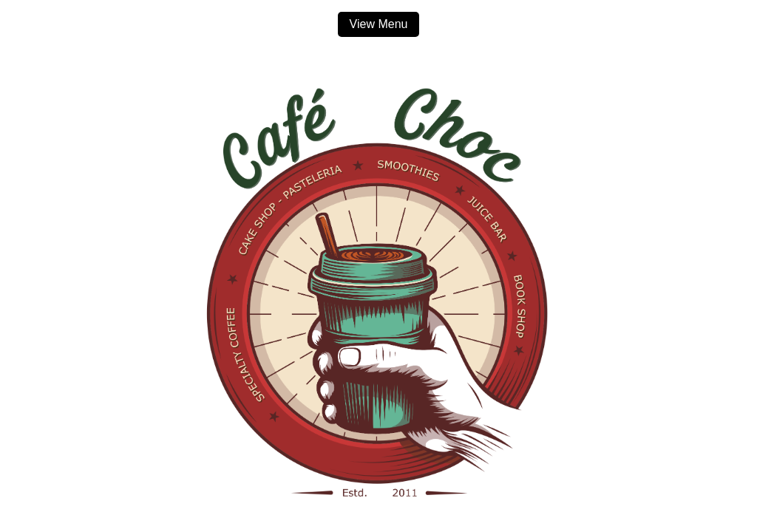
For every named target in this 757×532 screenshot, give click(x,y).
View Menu (379, 24)
